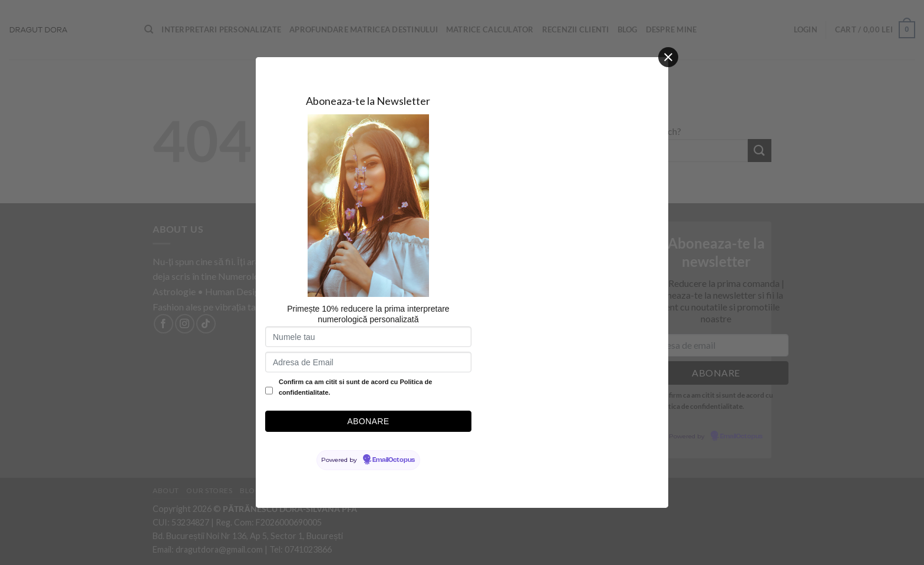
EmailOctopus (394, 460)
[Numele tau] (368, 337)
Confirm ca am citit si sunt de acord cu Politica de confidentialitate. (355, 387)
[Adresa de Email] (368, 362)
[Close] (668, 57)
